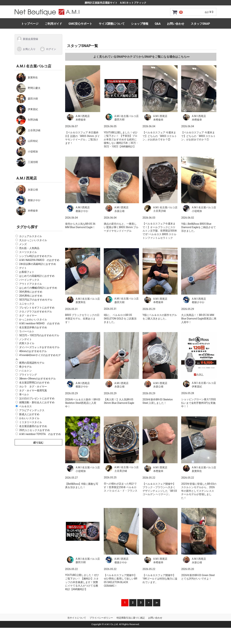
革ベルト (24, 394)
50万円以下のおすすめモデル (36, 300)
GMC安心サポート (80, 24)
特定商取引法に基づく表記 (131, 618)
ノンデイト (25, 339)
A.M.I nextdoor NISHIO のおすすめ (39, 323)
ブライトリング (28, 375)
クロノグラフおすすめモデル (36, 312)
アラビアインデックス (32, 410)
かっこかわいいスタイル (33, 319)
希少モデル (25, 367)
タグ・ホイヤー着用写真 (33, 390)
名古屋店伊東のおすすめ (33, 327)
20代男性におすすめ (31, 296)
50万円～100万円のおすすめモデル (39, 335)
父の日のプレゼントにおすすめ (37, 398)
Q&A (158, 24)
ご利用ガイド (53, 24)
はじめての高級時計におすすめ (37, 276)
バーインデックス (29, 280)
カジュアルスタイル (30, 236)
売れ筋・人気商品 (29, 248)
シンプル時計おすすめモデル (36, 256)
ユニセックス (27, 304)
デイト (23, 268)
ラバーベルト (27, 331)
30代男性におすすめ (31, 292)
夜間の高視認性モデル (32, 363)
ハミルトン (25, 371)
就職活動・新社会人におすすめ (37, 402)
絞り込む (38, 443)
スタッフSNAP (200, 24)
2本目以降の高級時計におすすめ (38, 264)
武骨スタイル (27, 343)
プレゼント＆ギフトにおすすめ (37, 308)
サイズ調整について (112, 24)
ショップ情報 (140, 24)
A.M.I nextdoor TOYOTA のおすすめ (40, 434)
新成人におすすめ (29, 414)
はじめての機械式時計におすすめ (38, 288)
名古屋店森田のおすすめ (33, 426)
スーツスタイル (28, 252)
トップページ (30, 24)
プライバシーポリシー (101, 618)
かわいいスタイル (29, 418)
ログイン (48, 49)
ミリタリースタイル (30, 422)
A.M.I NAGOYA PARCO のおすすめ (39, 260)
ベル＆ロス (25, 406)
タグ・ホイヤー (28, 316)
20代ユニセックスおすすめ (34, 430)
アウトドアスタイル (30, 284)
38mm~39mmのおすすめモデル (37, 379)
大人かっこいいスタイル (33, 240)
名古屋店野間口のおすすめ (34, 383)
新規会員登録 (27, 39)
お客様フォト (27, 272)
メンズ (23, 244)
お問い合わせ (176, 24)
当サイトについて (77, 618)
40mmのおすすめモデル (33, 351)
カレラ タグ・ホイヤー (33, 387)
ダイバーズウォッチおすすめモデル (39, 347)
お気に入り (26, 49)
